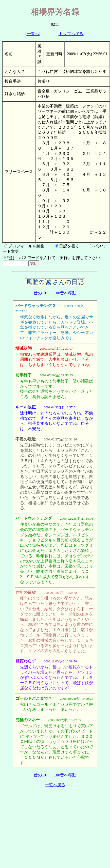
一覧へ (33, 34)
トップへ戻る (71, 34)
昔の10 (40, 293)
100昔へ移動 (65, 293)
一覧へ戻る (55, 785)
